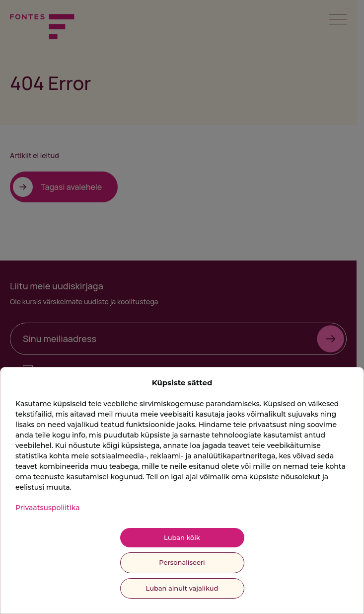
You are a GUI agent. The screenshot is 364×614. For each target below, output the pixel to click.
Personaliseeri (182, 562)
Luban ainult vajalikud (182, 588)
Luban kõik (182, 537)
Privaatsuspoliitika (48, 508)
